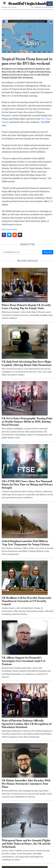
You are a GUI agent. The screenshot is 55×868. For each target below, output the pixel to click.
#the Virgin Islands (9, 229)
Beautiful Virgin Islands (28, 3)
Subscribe (48, 252)
